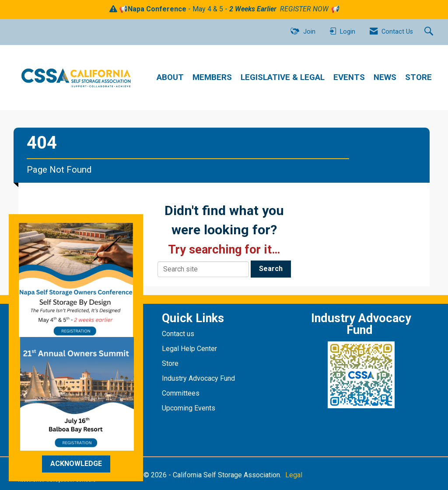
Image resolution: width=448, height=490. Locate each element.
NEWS (385, 77)
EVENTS (349, 77)
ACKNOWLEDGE (76, 464)
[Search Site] (430, 32)
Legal (294, 475)
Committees (181, 393)
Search (271, 269)
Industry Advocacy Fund (198, 378)
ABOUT (170, 77)
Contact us (179, 334)
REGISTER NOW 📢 (310, 9)
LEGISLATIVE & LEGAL (283, 77)
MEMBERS (212, 77)
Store (171, 363)
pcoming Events (192, 408)
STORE (418, 77)
